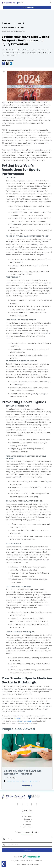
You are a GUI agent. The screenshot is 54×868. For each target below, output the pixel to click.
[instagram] (27, 804)
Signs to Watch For (35, 781)
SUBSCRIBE (27, 850)
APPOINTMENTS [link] (27, 7)
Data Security (24, 861)
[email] (29, 845)
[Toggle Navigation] (50, 3)
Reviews (28, 824)
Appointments (28, 827)
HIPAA (31, 861)
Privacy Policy (15, 861)
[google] (22, 804)
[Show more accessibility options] (4, 864)
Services (28, 822)
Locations (28, 819)
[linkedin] (37, 804)
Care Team (28, 816)
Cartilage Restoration (13, 781)
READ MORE (27, 785)
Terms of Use (38, 861)
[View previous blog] (6, 23)
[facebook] (17, 804)
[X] (32, 804)
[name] (29, 839)
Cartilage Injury (24, 781)
